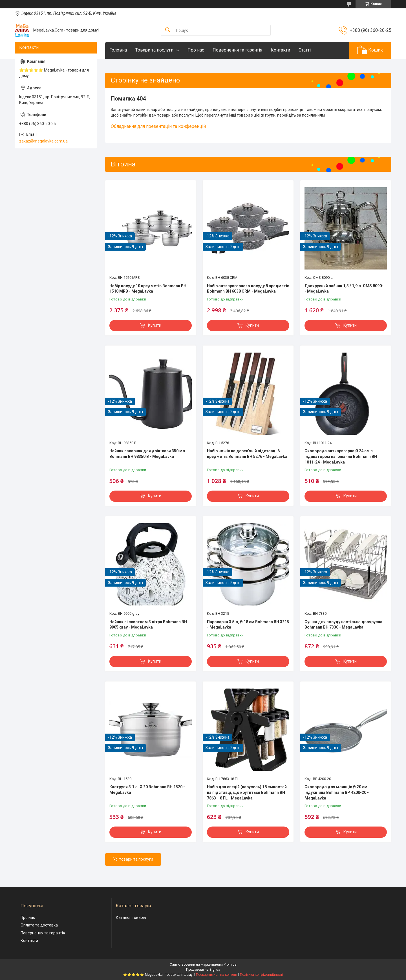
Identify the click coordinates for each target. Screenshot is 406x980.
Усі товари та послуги (133, 859)
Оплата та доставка (39, 925)
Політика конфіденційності (262, 975)
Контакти (280, 50)
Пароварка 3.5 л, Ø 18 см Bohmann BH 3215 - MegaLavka (248, 625)
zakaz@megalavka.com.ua (43, 141)
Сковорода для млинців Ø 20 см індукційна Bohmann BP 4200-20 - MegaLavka (337, 792)
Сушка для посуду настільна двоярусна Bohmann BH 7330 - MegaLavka (343, 625)
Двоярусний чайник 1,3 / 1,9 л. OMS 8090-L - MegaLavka (345, 289)
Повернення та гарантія (237, 50)
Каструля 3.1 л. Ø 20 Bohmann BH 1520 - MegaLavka (147, 790)
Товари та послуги (154, 50)
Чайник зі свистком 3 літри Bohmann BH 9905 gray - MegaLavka (148, 625)
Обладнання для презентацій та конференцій (158, 126)
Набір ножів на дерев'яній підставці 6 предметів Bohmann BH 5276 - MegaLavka (247, 454)
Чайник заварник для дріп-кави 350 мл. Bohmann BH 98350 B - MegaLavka (148, 454)
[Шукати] (168, 30)
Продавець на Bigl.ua (203, 970)
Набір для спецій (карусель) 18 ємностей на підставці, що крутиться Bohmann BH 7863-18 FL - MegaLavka (247, 792)
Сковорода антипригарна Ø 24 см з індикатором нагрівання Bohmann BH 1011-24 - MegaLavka (341, 456)
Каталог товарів (131, 917)
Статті (305, 50)
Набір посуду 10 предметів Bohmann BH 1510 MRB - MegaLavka (148, 289)
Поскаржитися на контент (217, 975)
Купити (155, 325)
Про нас (196, 50)
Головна (118, 50)
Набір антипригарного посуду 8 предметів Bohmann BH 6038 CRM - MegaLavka (248, 289)
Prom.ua (230, 965)
